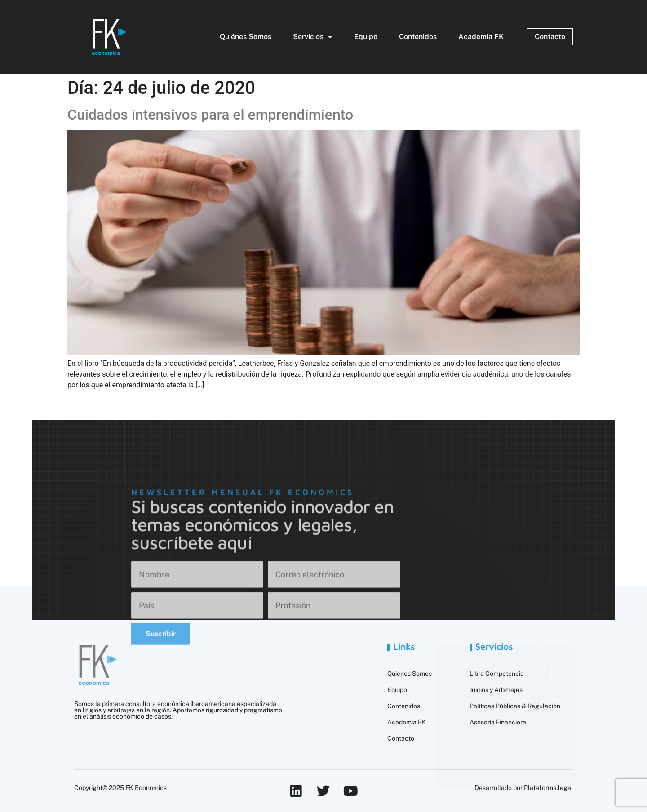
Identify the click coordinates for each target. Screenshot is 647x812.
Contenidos (418, 37)
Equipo (366, 37)
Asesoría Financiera (498, 722)
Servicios (313, 37)
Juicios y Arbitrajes (496, 690)
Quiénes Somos (246, 37)
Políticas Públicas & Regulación (515, 706)
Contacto (401, 738)
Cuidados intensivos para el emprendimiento (210, 115)
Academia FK (481, 37)
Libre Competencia (497, 674)
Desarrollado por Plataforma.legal (524, 788)
